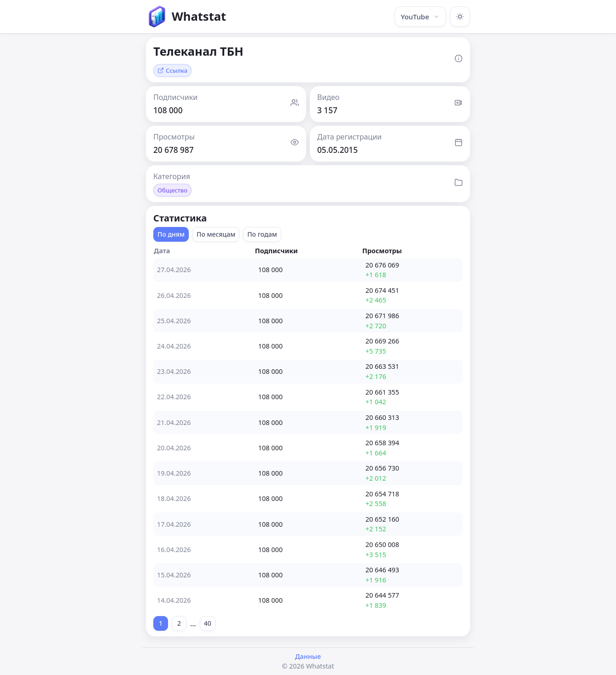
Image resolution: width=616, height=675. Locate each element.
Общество (172, 190)
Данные (308, 656)
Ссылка (172, 70)
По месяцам (216, 234)
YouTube (420, 17)
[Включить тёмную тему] (460, 17)
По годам (262, 234)
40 (208, 623)
